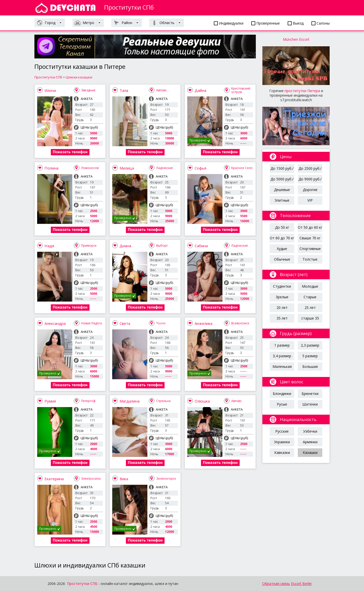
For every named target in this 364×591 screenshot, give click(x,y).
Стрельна (163, 401)
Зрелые (282, 297)
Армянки (310, 442)
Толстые (310, 259)
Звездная (88, 90)
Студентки (282, 286)
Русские (282, 431)
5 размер (310, 356)
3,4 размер (282, 356)
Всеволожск (240, 323)
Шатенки (310, 404)
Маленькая (282, 366)
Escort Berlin (301, 584)
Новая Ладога (92, 323)
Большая (310, 366)
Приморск (89, 246)
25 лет (310, 308)
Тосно (161, 323)
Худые (282, 249)
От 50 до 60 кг (310, 227)
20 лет (282, 308)
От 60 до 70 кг (282, 238)
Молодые (310, 286)
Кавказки (282, 452)
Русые (282, 404)
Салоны (321, 23)
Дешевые (282, 190)
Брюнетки (310, 394)
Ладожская (164, 168)
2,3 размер (310, 345)
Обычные (282, 259)
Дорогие (310, 190)
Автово (161, 90)
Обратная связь (276, 584)
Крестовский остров (241, 90)
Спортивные (310, 249)
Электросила (91, 479)
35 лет (282, 318)
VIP (310, 200)
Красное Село (242, 168)
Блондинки (282, 394)
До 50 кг (282, 227)
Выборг (162, 246)
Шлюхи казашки (79, 77)
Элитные (282, 200)
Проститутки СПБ (82, 584)
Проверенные (266, 23)
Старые (310, 297)
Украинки (282, 442)
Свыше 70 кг (310, 238)
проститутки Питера (302, 91)
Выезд (296, 23)
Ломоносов (90, 168)
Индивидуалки (229, 23)
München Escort (296, 39)
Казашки (310, 452)
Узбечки (310, 431)
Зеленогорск (166, 479)
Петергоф (88, 401)
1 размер (282, 345)
